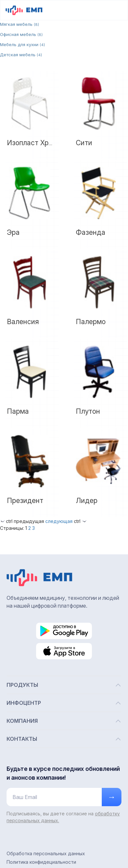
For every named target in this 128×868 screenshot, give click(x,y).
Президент (25, 501)
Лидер (87, 501)
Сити (84, 143)
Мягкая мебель (20, 24)
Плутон (88, 411)
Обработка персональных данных (46, 853)
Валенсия (23, 322)
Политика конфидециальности (41, 862)
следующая (59, 521)
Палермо (91, 322)
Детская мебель (21, 55)
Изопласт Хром (32, 143)
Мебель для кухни (22, 44)
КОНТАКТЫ (64, 739)
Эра (13, 232)
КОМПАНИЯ (64, 721)
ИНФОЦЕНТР (64, 703)
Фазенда (91, 232)
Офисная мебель (21, 34)
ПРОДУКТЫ (64, 685)
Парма (18, 411)
